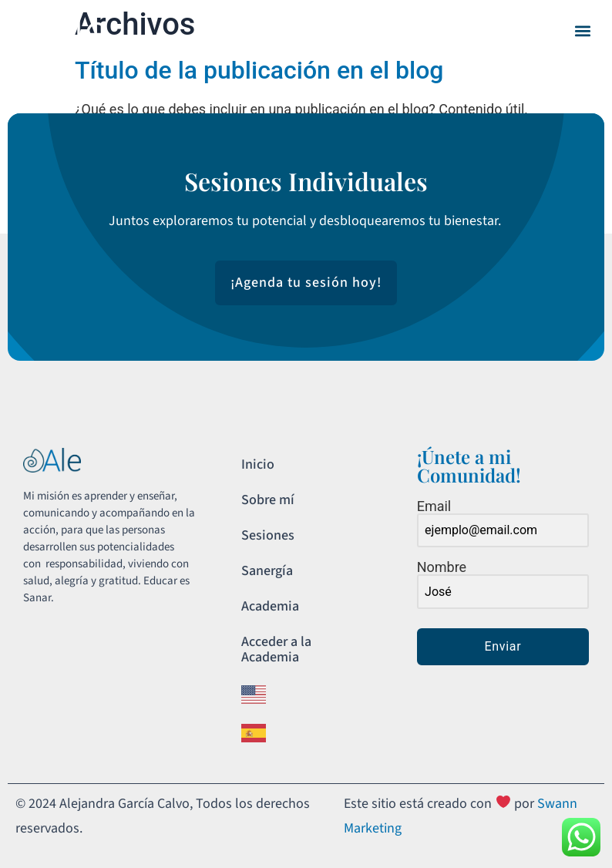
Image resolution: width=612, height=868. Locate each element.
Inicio (258, 464)
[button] (582, 31)
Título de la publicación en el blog (259, 70)
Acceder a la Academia (276, 649)
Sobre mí (268, 500)
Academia (270, 606)
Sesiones (268, 535)
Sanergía (267, 571)
